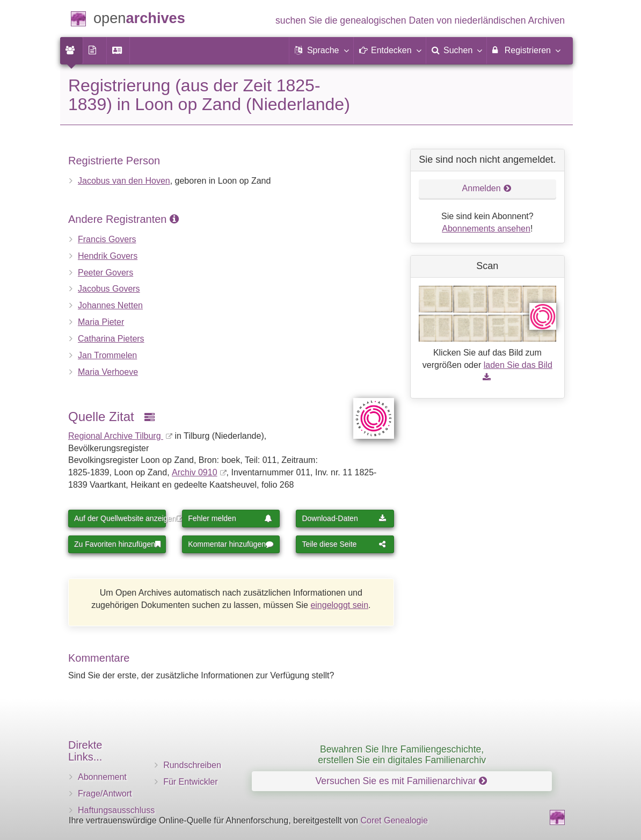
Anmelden (487, 188)
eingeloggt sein (339, 605)
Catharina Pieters (111, 339)
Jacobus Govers (109, 289)
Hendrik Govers (108, 256)
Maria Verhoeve (108, 372)
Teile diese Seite (344, 544)
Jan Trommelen (107, 355)
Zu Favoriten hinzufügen (117, 544)
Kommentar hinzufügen (231, 544)
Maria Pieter (101, 322)
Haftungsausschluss (116, 810)
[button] (321, 50)
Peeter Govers (105, 273)
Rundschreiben (192, 765)
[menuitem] (71, 50)
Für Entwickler (190, 782)
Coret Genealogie (394, 820)
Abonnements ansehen (486, 229)
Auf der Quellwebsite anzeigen (120, 518)
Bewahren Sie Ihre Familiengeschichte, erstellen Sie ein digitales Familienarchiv (402, 754)
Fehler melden (230, 518)
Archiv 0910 (195, 472)
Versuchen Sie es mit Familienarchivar (401, 781)
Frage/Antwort (105, 794)
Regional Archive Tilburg (116, 436)
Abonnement (102, 777)
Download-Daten (344, 518)
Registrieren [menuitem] (526, 50)
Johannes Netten (110, 305)
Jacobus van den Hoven (124, 181)
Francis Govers (107, 239)
